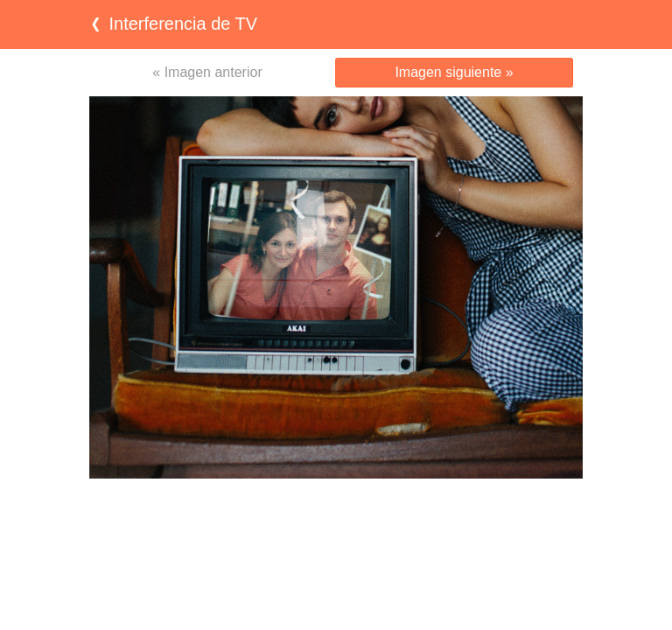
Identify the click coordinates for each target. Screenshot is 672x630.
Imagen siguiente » (454, 72)
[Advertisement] (336, 513)
